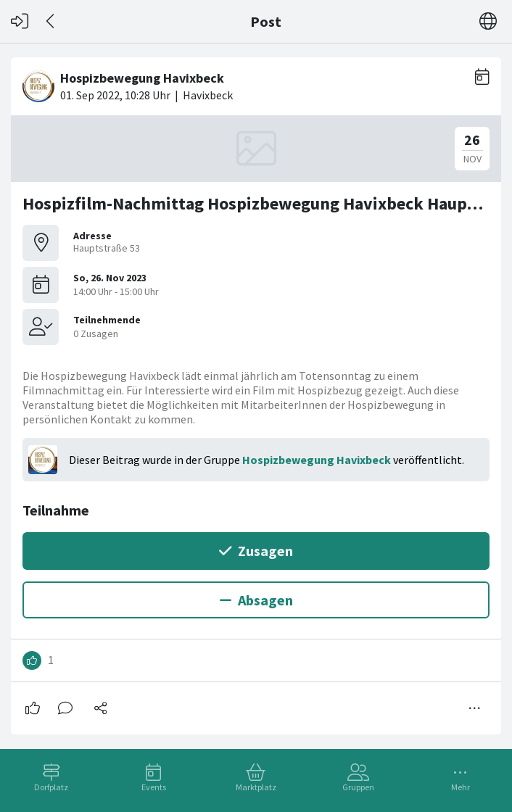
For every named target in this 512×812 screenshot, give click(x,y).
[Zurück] (51, 21)
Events (154, 787)
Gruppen (358, 787)
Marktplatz (256, 787)
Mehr (461, 787)
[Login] (20, 21)
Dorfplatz (51, 787)
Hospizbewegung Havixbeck (317, 460)
